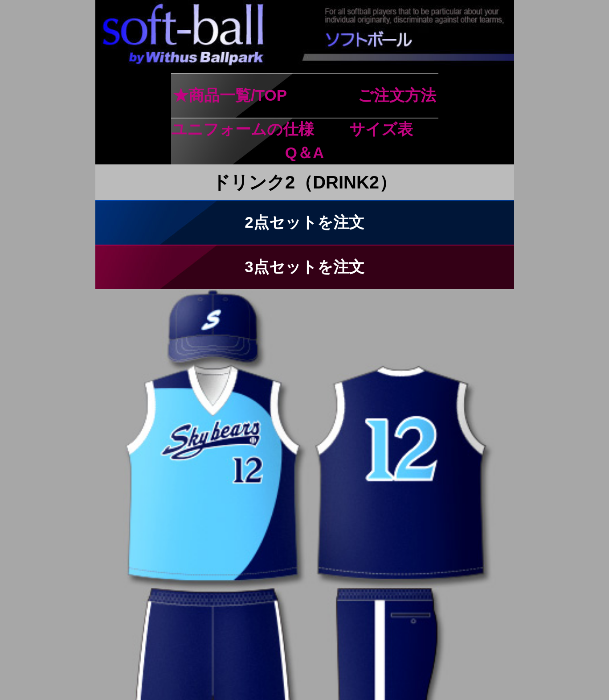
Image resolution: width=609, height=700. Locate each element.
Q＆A (305, 153)
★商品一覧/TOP (230, 95)
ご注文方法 (397, 95)
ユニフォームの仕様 (243, 129)
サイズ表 (381, 129)
